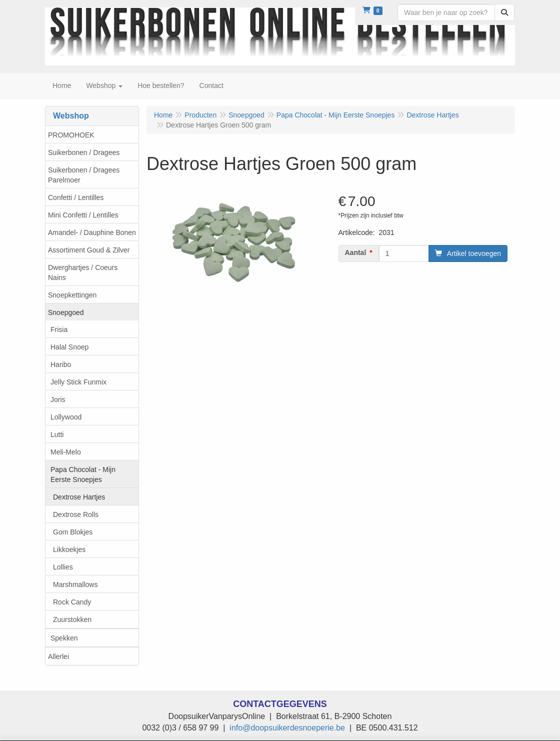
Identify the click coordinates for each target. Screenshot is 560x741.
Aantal (356, 252)
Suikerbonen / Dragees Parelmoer (84, 175)
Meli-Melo (66, 452)
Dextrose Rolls (76, 514)
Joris (58, 399)
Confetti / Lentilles (76, 197)
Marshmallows (75, 584)
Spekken (64, 638)
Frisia (59, 329)
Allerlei (58, 656)
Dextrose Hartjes (79, 497)
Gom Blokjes (73, 532)
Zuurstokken (72, 619)
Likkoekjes (69, 549)
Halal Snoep (69, 347)
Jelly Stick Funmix (78, 382)
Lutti (57, 434)
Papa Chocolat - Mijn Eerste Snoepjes (83, 474)
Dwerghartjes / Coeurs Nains (83, 272)
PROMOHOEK (71, 135)
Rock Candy (72, 602)
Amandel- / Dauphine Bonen (92, 232)
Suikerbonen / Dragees (84, 152)
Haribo (61, 364)
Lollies (63, 567)
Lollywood (66, 417)
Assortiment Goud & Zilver (89, 250)
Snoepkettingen (72, 295)
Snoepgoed (66, 312)
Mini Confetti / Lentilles (83, 215)
